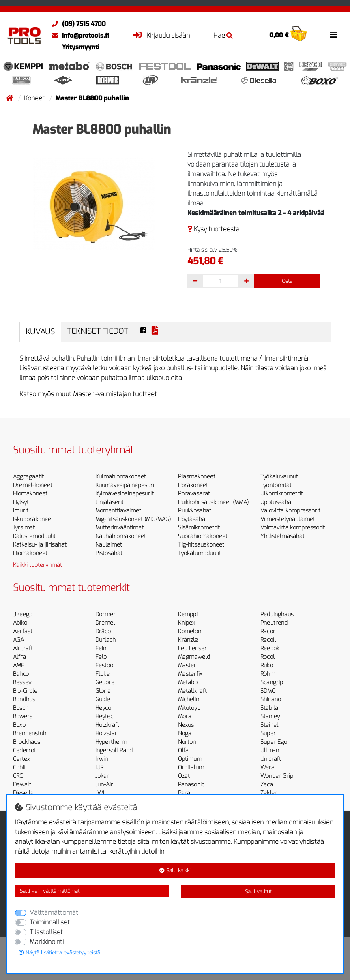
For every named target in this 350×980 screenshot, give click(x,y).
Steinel (269, 725)
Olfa (183, 750)
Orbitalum (191, 768)
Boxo (19, 725)
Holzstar (106, 733)
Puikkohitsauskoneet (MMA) (213, 502)
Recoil (268, 640)
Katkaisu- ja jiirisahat (40, 545)
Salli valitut (258, 891)
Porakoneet (193, 485)
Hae (223, 35)
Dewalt (22, 785)
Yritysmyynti (81, 47)
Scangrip (272, 682)
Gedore (105, 682)
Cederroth (26, 750)
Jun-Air (104, 785)
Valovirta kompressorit (290, 511)
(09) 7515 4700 (77, 24)
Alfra (19, 657)
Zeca (267, 785)
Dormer (105, 614)
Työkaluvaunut (279, 477)
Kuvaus (40, 332)
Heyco (103, 708)
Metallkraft (192, 691)
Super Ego (274, 742)
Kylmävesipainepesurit (125, 494)
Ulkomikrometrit (282, 494)
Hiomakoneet (30, 494)
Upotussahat (277, 502)
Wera (267, 768)
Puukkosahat (195, 511)
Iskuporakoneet (33, 519)
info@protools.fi (78, 36)
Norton (187, 742)
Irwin (102, 759)
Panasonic (191, 785)
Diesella (23, 793)
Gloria (103, 691)
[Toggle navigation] (333, 35)
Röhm (268, 674)
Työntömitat (276, 485)
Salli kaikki (175, 870)
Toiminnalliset (50, 922)
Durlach (105, 640)
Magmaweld (194, 657)
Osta (287, 281)
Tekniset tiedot (98, 331)
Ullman (270, 750)
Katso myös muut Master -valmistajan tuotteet (88, 394)
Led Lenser (192, 648)
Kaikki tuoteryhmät (38, 565)
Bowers (23, 716)
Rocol (267, 657)
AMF (19, 665)
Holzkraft (107, 725)
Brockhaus (27, 742)
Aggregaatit (28, 477)
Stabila (269, 708)
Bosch (21, 708)
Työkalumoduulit (200, 553)
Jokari (103, 776)
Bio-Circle (25, 691)
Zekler (269, 793)
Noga (185, 733)
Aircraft (23, 648)
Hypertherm (111, 742)
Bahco (21, 674)
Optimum (190, 759)
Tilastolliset (46, 932)
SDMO (268, 691)
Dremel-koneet (33, 485)
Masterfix (190, 674)
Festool (105, 665)
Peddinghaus (277, 614)
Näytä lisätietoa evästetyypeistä (59, 953)
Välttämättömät (54, 913)
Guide (103, 699)
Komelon (190, 631)
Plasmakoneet (197, 477)
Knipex (187, 623)
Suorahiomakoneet (203, 536)
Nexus (186, 725)
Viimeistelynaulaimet (288, 519)
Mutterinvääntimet (119, 528)
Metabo (188, 682)
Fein (101, 648)
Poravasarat (194, 494)
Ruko (267, 665)
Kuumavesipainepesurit (126, 485)
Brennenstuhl (30, 733)
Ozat (184, 776)
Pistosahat (109, 553)
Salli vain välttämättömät (50, 891)
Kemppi (188, 614)
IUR (99, 768)
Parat (185, 793)
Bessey (22, 682)
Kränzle (188, 640)
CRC (18, 776)
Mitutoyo (189, 708)
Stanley (270, 716)
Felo (101, 657)
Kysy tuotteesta (214, 229)
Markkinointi (47, 942)
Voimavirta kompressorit (293, 528)
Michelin (189, 699)
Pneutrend (274, 623)
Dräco (103, 631)
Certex (21, 759)
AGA (18, 640)
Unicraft (271, 759)
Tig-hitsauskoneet (201, 545)
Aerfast (23, 631)
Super (268, 733)
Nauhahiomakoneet (121, 536)
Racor (268, 631)
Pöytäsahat (193, 519)
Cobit (19, 768)
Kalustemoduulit (34, 536)
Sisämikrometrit (199, 528)
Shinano (271, 699)
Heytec (104, 716)
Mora (185, 716)
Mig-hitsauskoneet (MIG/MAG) (133, 519)
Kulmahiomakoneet (121, 477)
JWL (101, 793)
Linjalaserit (110, 502)
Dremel (105, 623)
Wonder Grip (277, 776)
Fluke (102, 674)
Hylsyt (21, 502)
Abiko (20, 623)
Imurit (21, 511)
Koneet (35, 98)
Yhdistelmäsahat (282, 536)
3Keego (23, 614)
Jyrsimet (24, 528)
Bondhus (24, 699)
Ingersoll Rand (114, 750)
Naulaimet (109, 545)
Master (187, 665)
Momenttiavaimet (118, 511)
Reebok (270, 648)
